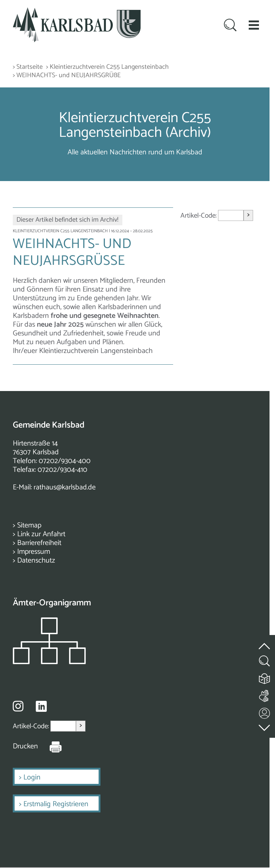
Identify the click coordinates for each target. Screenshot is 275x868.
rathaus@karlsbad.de (65, 487)
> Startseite (28, 67)
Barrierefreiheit (39, 543)
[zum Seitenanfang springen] (265, 642)
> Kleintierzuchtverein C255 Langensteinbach (107, 67)
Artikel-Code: (199, 215)
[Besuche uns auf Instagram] (18, 706)
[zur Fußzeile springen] (265, 726)
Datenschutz (36, 561)
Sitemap (29, 525)
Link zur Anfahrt (41, 534)
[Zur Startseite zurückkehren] (77, 12)
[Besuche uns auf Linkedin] (41, 707)
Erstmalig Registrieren (56, 804)
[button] (254, 25)
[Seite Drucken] (50, 747)
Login (32, 777)
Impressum (34, 552)
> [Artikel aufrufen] (248, 215)
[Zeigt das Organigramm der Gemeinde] (49, 662)
